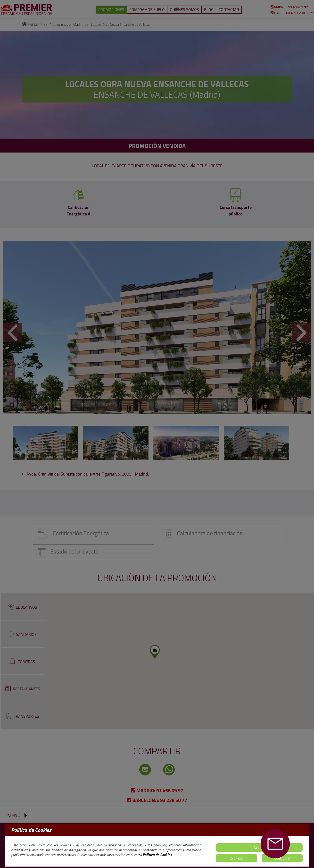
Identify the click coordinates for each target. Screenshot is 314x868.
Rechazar (237, 858)
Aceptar (259, 847)
